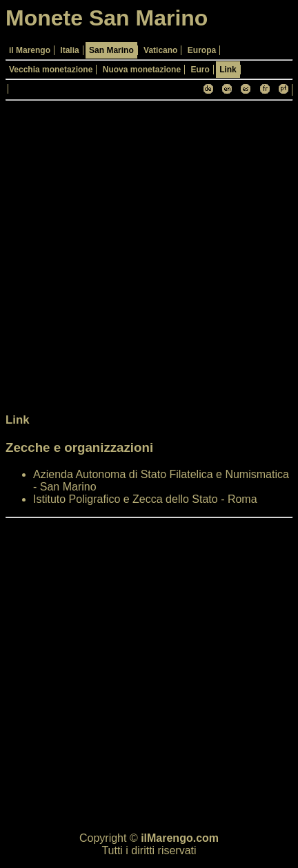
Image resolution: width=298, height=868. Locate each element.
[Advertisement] (149, 255)
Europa (202, 50)
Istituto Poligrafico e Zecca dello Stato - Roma (145, 499)
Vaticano (160, 50)
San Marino (111, 50)
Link (228, 70)
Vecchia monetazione (51, 70)
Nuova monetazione (142, 70)
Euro (200, 70)
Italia (69, 50)
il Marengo (30, 50)
